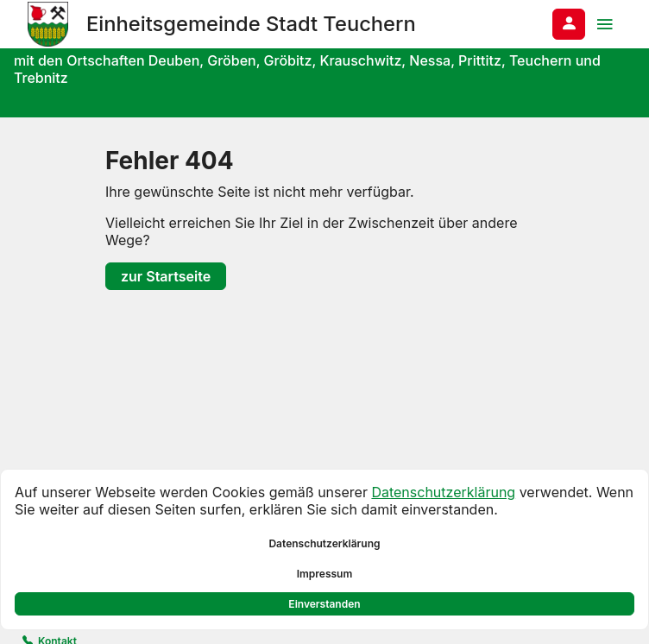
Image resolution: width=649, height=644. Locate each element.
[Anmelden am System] (569, 24)
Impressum (325, 574)
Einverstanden (324, 604)
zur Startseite (166, 276)
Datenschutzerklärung (443, 492)
